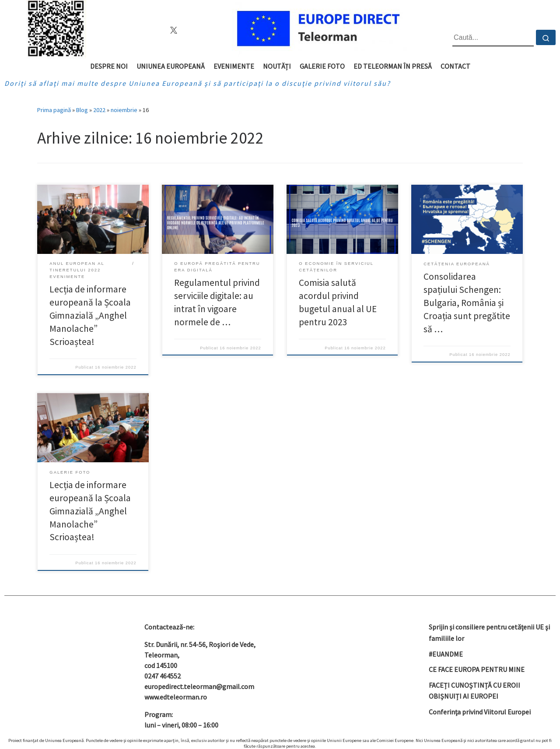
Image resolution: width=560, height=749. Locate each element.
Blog (82, 110)
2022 (99, 110)
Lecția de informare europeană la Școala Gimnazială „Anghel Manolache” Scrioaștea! (90, 315)
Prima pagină (54, 110)
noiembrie (124, 110)
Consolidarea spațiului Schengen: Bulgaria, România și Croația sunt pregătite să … (467, 303)
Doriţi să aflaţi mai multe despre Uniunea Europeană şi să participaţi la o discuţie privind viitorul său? (198, 83)
